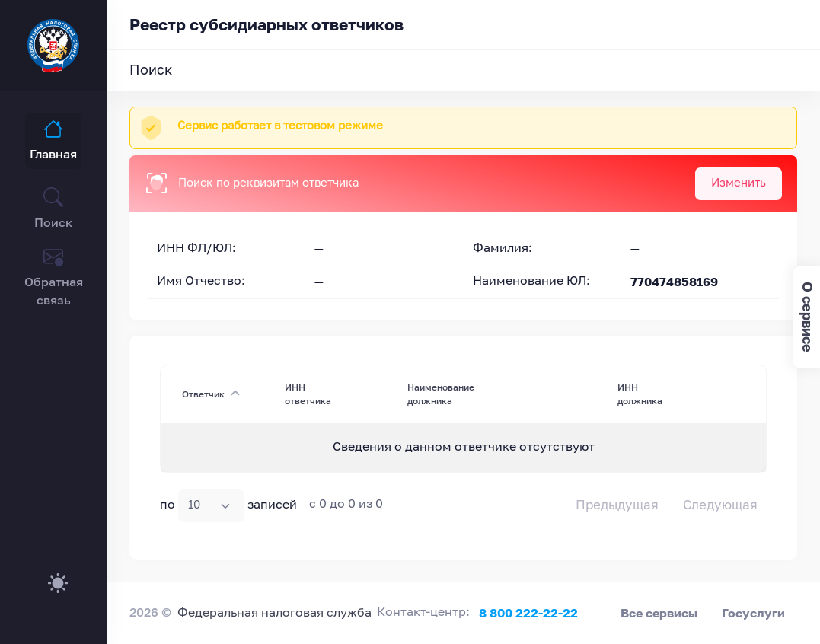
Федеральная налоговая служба (274, 614)
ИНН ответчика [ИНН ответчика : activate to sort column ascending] (308, 394)
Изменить (739, 183)
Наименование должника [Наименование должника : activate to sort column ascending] (441, 394)
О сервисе (807, 317)
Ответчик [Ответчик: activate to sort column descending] (203, 394)
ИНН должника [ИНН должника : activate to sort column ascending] (640, 394)
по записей (228, 505)
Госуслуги (753, 613)
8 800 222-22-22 (528, 613)
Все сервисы (659, 613)
